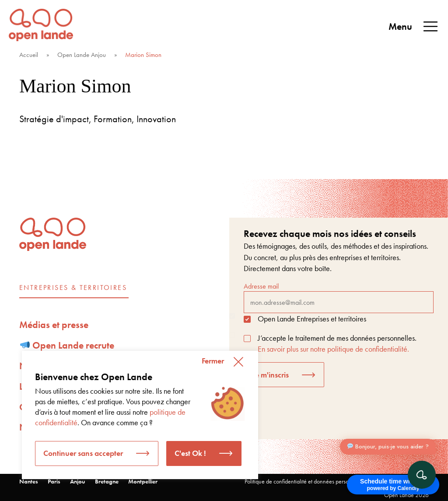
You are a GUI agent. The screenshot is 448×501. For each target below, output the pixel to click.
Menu (414, 27)
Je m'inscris (270, 375)
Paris (54, 481)
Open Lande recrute (67, 345)
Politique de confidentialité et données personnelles (305, 481)
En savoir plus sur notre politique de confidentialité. (333, 349)
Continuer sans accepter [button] (83, 453)
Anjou (78, 481)
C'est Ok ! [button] (190, 453)
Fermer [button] (213, 361)
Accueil (29, 55)
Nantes (29, 481)
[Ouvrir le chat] (422, 475)
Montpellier (143, 481)
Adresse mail (339, 297)
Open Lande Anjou (82, 55)
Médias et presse (54, 325)
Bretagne (107, 481)
